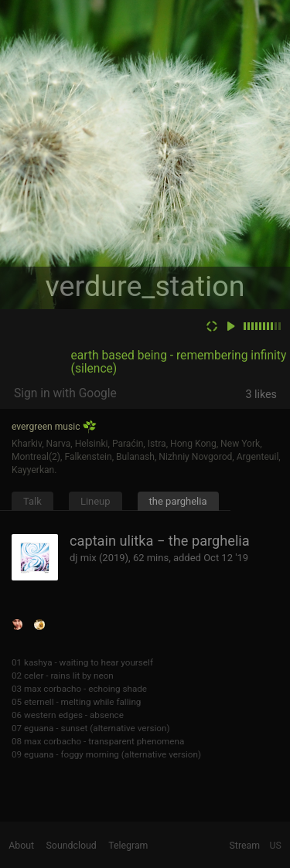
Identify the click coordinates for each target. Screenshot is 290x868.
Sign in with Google (65, 393)
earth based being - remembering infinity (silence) (179, 362)
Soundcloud (72, 846)
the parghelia (178, 501)
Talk (32, 501)
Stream (245, 846)
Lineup (96, 501)
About (21, 846)
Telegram (128, 846)
